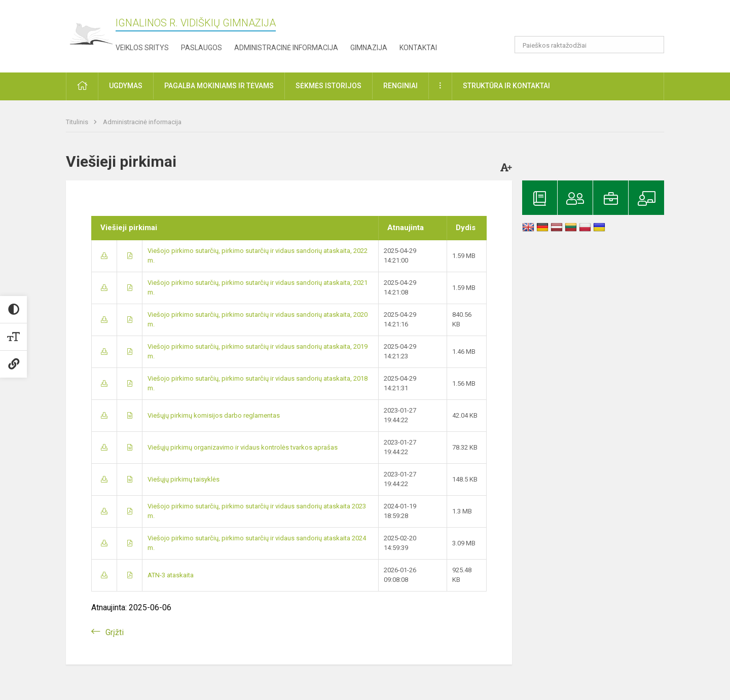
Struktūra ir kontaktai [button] (506, 86)
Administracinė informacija (286, 48)
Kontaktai (418, 48)
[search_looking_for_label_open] (653, 45)
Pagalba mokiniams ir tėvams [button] (219, 86)
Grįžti (115, 632)
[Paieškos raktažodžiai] (589, 45)
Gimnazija (369, 48)
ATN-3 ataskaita (171, 575)
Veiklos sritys (142, 48)
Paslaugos (202, 48)
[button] (595, 21)
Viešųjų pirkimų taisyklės (184, 479)
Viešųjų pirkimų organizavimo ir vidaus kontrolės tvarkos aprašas (243, 447)
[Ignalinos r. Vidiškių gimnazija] (91, 34)
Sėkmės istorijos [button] (328, 86)
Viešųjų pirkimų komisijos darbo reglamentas (214, 415)
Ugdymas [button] (126, 86)
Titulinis (78, 122)
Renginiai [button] (400, 86)
